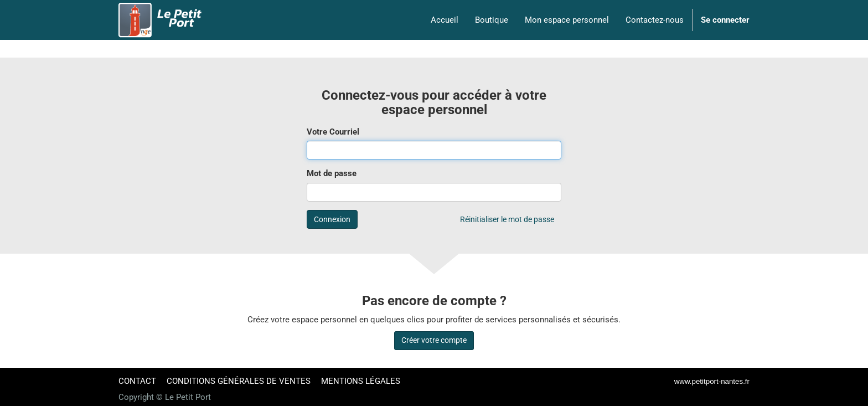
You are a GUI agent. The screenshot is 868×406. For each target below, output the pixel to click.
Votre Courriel (333, 132)
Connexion (332, 219)
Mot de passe (332, 173)
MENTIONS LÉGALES (361, 381)
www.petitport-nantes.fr (712, 381)
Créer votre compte (434, 340)
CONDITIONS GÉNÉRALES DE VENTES (239, 381)
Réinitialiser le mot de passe (507, 219)
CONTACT (137, 381)
